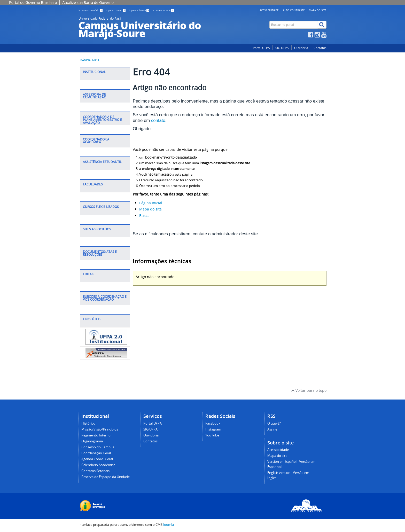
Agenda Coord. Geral (97, 459)
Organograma (92, 441)
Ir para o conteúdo (91, 10)
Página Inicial (151, 203)
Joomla (169, 525)
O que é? (274, 423)
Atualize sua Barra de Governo (88, 2)
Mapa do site (318, 10)
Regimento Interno (96, 435)
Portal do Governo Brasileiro (33, 2)
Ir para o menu (116, 10)
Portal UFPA (261, 48)
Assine (272, 429)
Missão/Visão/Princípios (100, 429)
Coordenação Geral (96, 453)
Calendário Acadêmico (98, 465)
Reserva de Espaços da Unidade (106, 477)
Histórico (88, 423)
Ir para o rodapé (163, 10)
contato (158, 120)
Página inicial (91, 60)
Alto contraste (294, 10)
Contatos (320, 48)
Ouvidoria (301, 48)
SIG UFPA (282, 48)
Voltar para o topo (309, 390)
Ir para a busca (139, 10)
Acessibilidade (269, 10)
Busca (144, 216)
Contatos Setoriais (95, 471)
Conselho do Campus (98, 447)
